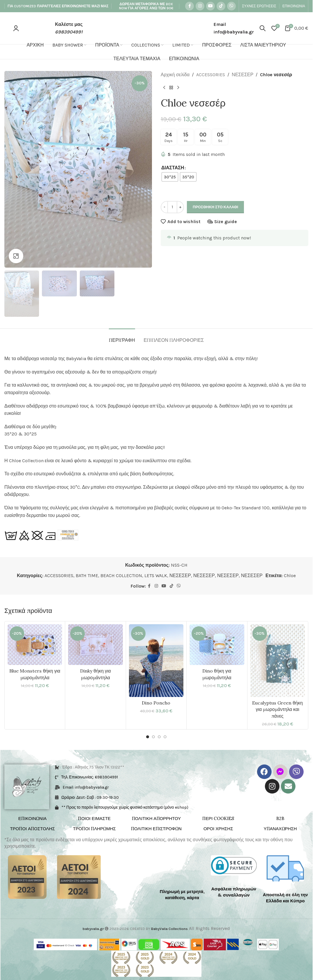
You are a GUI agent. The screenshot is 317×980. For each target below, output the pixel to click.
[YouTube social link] (210, 6)
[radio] (170, 177)
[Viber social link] (231, 6)
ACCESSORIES (211, 75)
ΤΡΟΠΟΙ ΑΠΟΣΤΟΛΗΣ (32, 829)
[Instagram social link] (200, 6)
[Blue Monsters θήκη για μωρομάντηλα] (35, 645)
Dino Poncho (156, 703)
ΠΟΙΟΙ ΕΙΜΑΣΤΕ (94, 818)
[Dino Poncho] (156, 661)
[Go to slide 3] (159, 737)
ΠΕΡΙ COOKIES (218, 818)
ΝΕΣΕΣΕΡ (242, 75)
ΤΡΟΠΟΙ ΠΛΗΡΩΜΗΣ (94, 829)
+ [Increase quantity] (180, 207)
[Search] (263, 28)
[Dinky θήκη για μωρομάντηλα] (95, 645)
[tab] (122, 337)
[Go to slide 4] (165, 737)
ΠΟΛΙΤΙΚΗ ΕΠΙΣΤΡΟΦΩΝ (156, 829)
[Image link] (27, 877)
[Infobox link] (62, 28)
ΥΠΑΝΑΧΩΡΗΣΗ (280, 829)
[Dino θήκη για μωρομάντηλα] (217, 645)
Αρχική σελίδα (175, 75)
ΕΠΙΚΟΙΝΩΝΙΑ (32, 818)
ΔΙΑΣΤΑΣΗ (173, 168)
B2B (280, 818)
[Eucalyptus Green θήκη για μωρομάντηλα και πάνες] (278, 661)
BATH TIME (87, 576)
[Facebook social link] (190, 6)
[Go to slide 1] (148, 737)
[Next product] (178, 88)
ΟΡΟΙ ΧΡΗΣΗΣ (218, 829)
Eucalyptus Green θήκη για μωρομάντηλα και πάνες (277, 709)
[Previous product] (164, 88)
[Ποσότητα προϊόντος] (172, 207)
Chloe (290, 576)
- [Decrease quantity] (164, 207)
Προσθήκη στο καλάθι (215, 207)
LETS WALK (156, 576)
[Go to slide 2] (153, 737)
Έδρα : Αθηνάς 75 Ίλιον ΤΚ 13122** (93, 767)
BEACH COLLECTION (121, 576)
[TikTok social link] (221, 6)
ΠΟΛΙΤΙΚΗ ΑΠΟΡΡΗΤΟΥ (156, 818)
